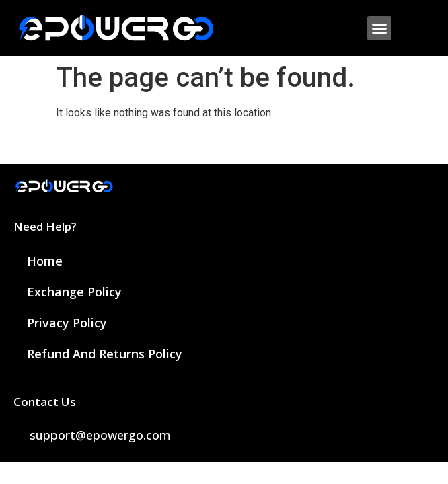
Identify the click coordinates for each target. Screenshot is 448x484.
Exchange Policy (74, 292)
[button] (379, 28)
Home (45, 261)
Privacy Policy (67, 323)
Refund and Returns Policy (105, 354)
